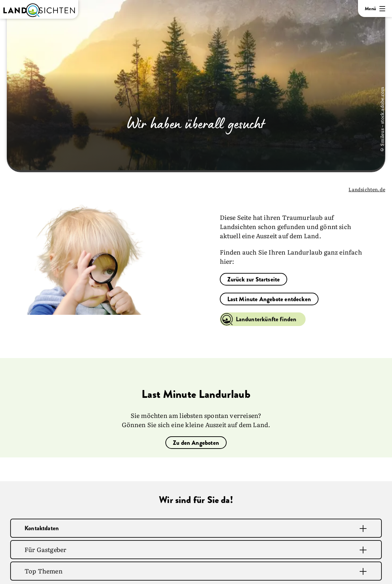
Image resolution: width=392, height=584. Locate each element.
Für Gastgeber (45, 549)
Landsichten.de (367, 189)
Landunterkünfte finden (266, 319)
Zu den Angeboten (196, 443)
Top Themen (44, 571)
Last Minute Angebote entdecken (269, 299)
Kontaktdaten (42, 528)
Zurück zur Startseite (254, 279)
